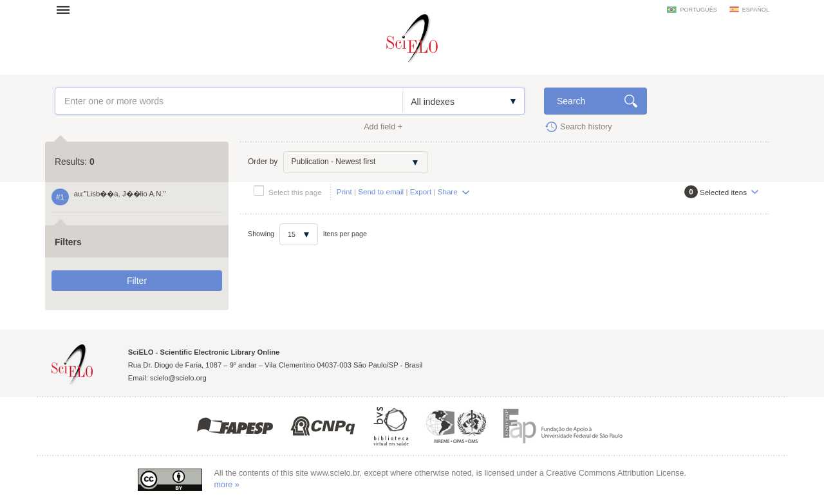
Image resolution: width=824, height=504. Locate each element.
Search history (586, 127)
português (698, 10)
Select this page (295, 192)
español (756, 10)
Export (421, 191)
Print (344, 191)
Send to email (381, 191)
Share (448, 191)
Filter (137, 281)
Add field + (383, 127)
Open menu (67, 10)
